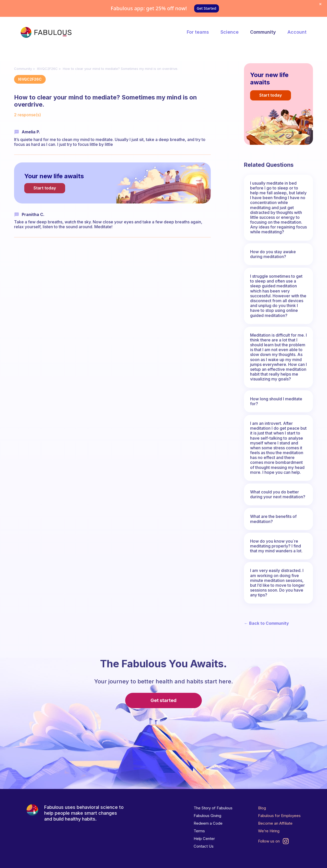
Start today (45, 188)
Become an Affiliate (275, 823)
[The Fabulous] (46, 32)
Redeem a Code (208, 823)
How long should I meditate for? (276, 401)
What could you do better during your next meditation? (278, 494)
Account (297, 32)
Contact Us (204, 846)
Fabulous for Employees (279, 816)
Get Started (206, 8)
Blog (262, 808)
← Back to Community (266, 623)
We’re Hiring (269, 831)
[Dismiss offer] (320, 4)
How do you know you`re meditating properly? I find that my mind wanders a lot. (276, 546)
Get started (163, 700)
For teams (198, 32)
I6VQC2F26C (47, 69)
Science (230, 32)
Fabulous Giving (207, 816)
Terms (199, 831)
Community (263, 32)
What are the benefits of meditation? (273, 519)
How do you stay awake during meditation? (273, 254)
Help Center (204, 839)
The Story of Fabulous (213, 808)
